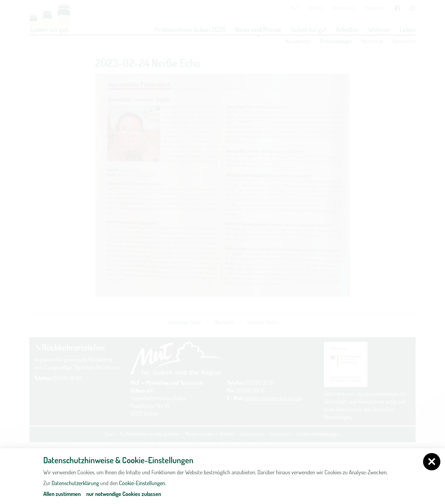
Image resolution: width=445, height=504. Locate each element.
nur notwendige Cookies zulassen (124, 494)
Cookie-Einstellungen (142, 483)
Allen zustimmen (62, 494)
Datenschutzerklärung (75, 483)
